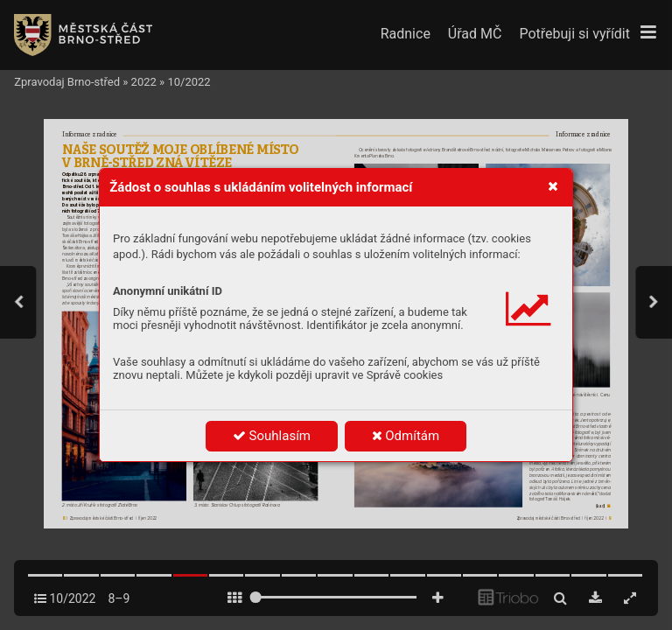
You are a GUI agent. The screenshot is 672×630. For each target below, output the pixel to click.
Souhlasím (272, 436)
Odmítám (406, 436)
